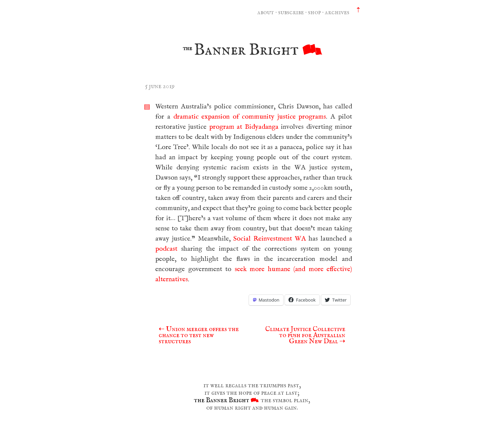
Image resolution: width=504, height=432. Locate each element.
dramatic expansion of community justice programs (250, 117)
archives (337, 12)
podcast (166, 249)
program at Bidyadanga (244, 127)
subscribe (291, 12)
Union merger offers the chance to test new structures (199, 335)
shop (314, 12)
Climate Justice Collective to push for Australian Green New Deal (305, 335)
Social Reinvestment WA (270, 239)
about (266, 12)
